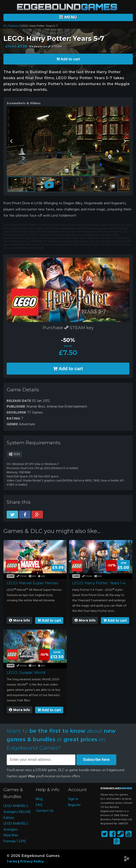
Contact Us (45, 811)
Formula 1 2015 (15, 841)
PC (5, 26)
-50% (68, 340)
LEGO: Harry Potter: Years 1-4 (99, 583)
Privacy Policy (32, 862)
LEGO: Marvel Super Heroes (32, 583)
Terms (12, 862)
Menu (68, 17)
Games (14, 26)
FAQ (39, 805)
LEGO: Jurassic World (26, 673)
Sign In (73, 799)
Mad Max (11, 835)
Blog (39, 799)
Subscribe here (96, 760)
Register (74, 805)
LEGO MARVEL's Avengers (16, 827)
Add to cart (49, 620)
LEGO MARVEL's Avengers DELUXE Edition (17, 812)
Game (11, 576)
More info (19, 621)
